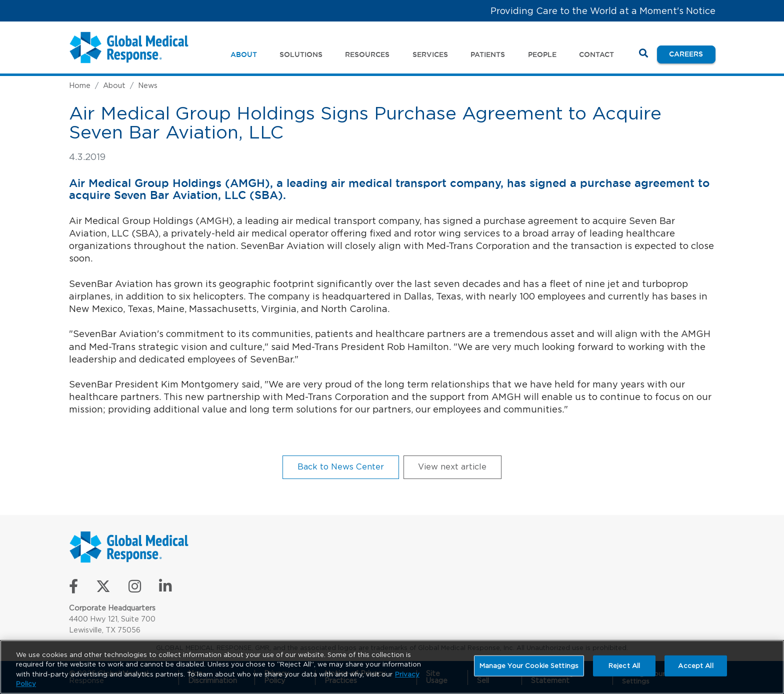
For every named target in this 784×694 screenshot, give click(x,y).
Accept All (695, 666)
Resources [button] (367, 54)
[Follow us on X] (103, 589)
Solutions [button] (301, 54)
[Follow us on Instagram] (135, 589)
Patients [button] (488, 54)
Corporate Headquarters (112, 608)
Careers (692, 53)
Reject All (624, 666)
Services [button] (430, 54)
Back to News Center (341, 466)
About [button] (244, 54)
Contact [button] (596, 54)
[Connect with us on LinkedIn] (165, 589)
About (114, 85)
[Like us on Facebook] (73, 589)
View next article (452, 466)
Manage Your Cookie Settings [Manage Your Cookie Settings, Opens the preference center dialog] (529, 666)
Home (80, 85)
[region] (392, 667)
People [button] (542, 54)
